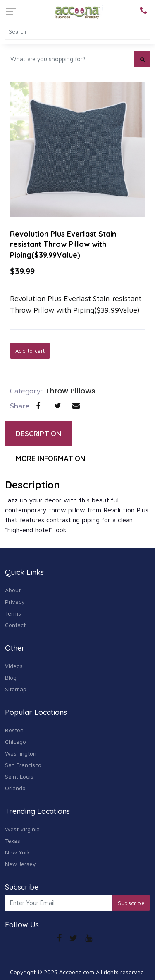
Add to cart (30, 351)
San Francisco (23, 765)
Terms (13, 613)
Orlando (15, 788)
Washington (21, 753)
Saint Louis (19, 776)
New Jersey (20, 864)
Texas (13, 841)
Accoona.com (77, 972)
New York (18, 852)
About (13, 590)
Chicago (15, 742)
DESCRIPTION (38, 433)
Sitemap (16, 689)
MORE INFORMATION (50, 458)
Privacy (15, 602)
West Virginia (22, 829)
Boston (14, 730)
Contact (15, 625)
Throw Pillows (70, 391)
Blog (11, 677)
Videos (14, 666)
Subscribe (131, 903)
